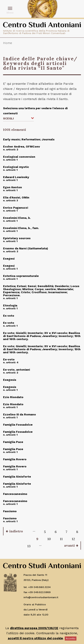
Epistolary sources (17, 238)
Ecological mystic (16, 167)
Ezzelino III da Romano (19, 414)
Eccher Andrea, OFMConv (22, 146)
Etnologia (10, 305)
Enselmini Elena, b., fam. (21, 228)
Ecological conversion (19, 157)
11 (61, 539)
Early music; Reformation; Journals (29, 139)
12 (73, 539)
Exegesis (10, 380)
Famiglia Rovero (15, 459)
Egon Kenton (12, 187)
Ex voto (9, 316)
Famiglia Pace (13, 442)
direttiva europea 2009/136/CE (34, 628)
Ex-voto (9, 359)
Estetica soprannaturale (21, 276)
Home (8, 43)
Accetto (71, 638)
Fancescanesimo (15, 494)
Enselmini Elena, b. (17, 218)
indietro (16, 531)
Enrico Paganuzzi (16, 208)
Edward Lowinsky (16, 177)
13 (29, 546)
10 (49, 539)
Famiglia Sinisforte (17, 477)
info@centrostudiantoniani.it (41, 597)
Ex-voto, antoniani (16, 370)
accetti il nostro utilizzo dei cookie (35, 638)
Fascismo (10, 511)
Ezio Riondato (13, 397)
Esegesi (9, 259)
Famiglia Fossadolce (18, 425)
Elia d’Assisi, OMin (16, 197)
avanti (69, 545)
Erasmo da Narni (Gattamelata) (26, 248)
